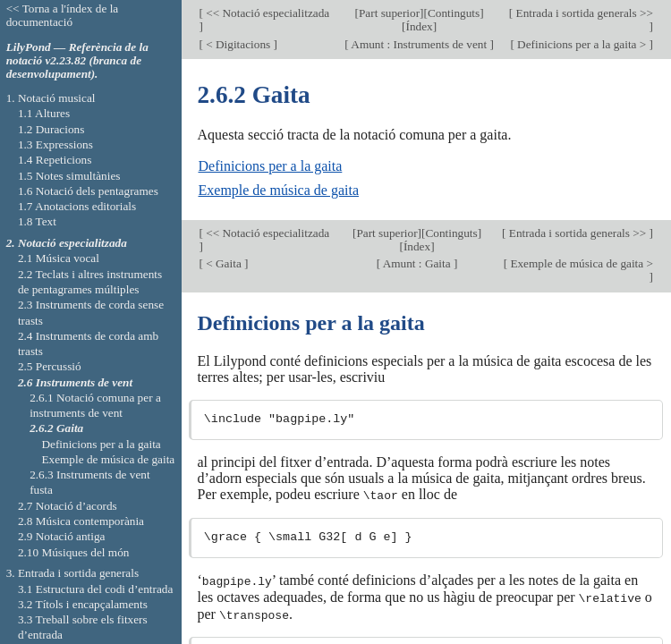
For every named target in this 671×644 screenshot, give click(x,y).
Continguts (454, 13)
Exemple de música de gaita (279, 190)
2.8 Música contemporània (81, 521)
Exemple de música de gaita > (580, 263)
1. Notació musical (51, 98)
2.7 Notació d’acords (68, 506)
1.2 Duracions (51, 129)
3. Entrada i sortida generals (72, 573)
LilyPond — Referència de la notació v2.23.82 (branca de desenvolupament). (77, 60)
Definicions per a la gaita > (582, 44)
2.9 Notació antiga (62, 536)
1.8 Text (37, 221)
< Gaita (224, 263)
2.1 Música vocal (59, 258)
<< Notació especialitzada (266, 13)
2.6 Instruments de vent (75, 382)
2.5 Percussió (50, 366)
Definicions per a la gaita (271, 166)
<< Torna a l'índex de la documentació (63, 15)
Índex (419, 26)
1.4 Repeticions (55, 160)
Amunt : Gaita (417, 263)
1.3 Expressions (55, 144)
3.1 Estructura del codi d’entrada (96, 589)
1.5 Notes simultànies (69, 176)
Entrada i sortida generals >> (583, 13)
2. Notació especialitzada (67, 243)
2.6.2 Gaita (56, 428)
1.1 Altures (44, 113)
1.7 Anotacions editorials (77, 206)
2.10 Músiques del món (74, 552)
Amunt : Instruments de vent (420, 44)
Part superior (389, 13)
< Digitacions (238, 44)
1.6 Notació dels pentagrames (88, 191)
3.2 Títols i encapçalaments (83, 604)
